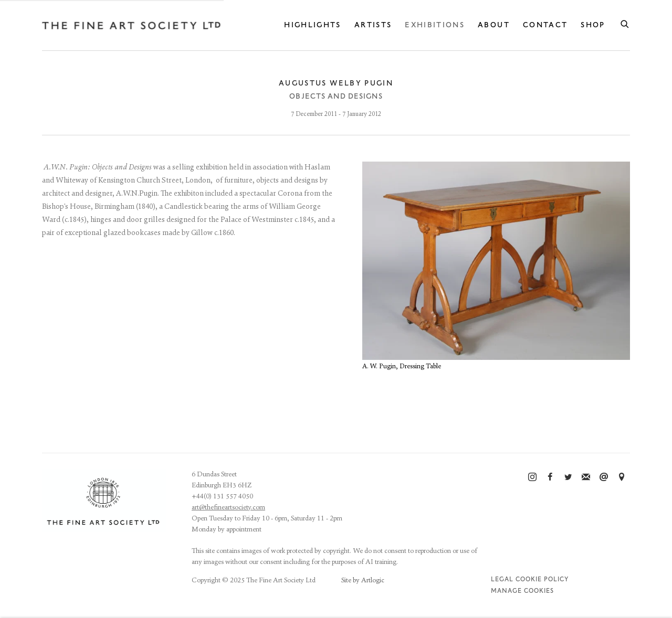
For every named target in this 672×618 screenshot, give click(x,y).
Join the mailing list (586, 477)
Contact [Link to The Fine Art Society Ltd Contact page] (545, 25)
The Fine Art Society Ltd (131, 25)
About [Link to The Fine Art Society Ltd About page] (494, 25)
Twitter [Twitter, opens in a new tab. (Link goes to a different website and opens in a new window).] (568, 477)
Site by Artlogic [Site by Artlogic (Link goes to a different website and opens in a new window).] (363, 580)
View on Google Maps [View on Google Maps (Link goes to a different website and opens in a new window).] (622, 477)
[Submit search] (625, 23)
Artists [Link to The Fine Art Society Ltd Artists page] (373, 25)
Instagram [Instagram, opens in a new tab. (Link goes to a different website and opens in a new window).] (532, 477)
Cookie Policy (542, 579)
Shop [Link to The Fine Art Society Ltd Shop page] (593, 25)
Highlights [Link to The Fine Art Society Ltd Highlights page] (313, 25)
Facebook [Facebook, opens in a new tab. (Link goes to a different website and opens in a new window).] (550, 477)
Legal (502, 579)
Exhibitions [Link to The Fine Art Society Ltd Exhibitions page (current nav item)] (435, 25)
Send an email (604, 477)
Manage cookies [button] (522, 591)
